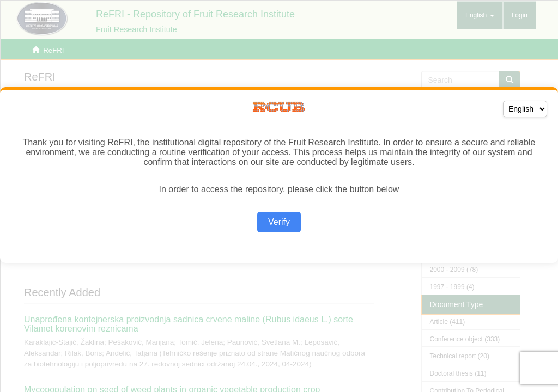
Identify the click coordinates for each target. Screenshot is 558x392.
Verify (279, 222)
